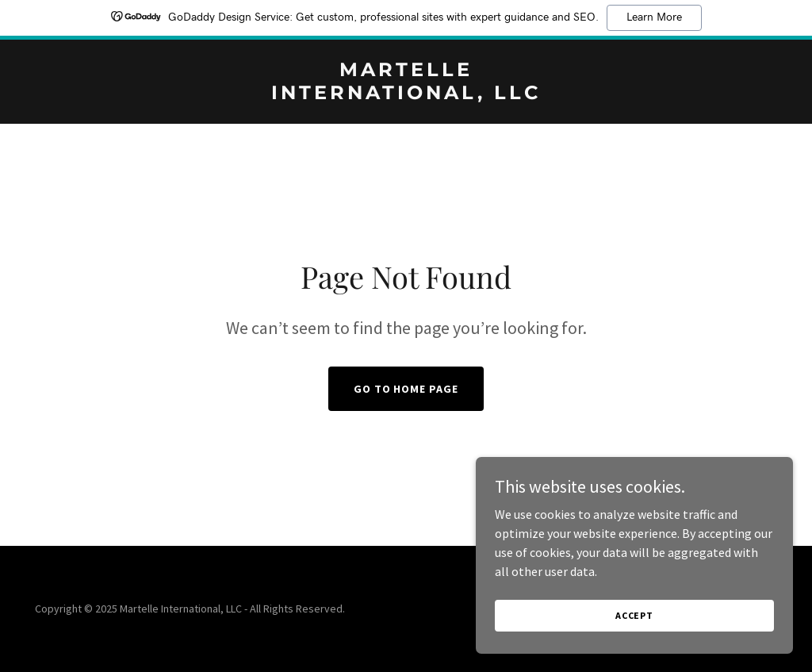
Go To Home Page (406, 389)
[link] (406, 94)
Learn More (654, 17)
